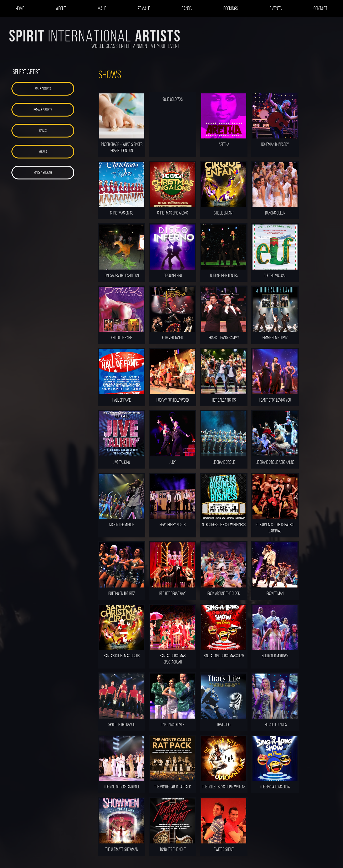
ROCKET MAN (275, 593)
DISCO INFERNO (173, 275)
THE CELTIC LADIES (275, 724)
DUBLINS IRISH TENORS (224, 275)
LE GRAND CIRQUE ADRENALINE (275, 462)
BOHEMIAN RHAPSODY (275, 144)
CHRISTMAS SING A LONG (173, 213)
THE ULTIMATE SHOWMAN (122, 849)
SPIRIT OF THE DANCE (122, 724)
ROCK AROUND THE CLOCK (224, 593)
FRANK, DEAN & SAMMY (224, 337)
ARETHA (224, 144)
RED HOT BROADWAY (173, 593)
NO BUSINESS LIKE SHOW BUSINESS (224, 525)
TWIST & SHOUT (224, 849)
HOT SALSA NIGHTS (224, 400)
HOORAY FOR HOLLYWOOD (173, 400)
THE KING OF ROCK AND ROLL (122, 787)
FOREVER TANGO (173, 337)
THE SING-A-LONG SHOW (275, 787)
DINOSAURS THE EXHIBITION (122, 275)
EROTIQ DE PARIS (122, 337)
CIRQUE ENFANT (224, 213)
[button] (43, 89)
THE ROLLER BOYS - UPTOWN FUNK (224, 787)
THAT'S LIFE (224, 724)
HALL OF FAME (122, 400)
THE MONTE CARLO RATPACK (173, 787)
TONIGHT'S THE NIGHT (173, 849)
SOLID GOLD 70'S (173, 99)
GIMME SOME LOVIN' (275, 337)
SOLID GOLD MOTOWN (275, 656)
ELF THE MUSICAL (275, 275)
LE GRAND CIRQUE (224, 462)
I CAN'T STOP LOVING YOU (275, 400)
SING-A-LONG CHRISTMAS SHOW (224, 656)
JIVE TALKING (122, 462)
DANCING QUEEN (275, 213)
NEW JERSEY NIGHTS (173, 525)
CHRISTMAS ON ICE (122, 213)
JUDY (173, 462)
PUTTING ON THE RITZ (122, 593)
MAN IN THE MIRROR (122, 525)
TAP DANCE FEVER (173, 724)
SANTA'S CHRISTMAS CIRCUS (122, 656)
